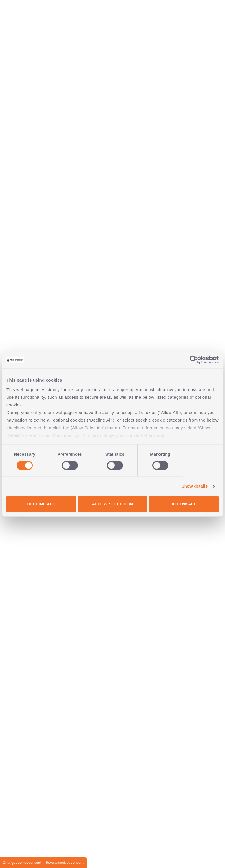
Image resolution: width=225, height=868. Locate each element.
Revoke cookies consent (65, 863)
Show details (195, 486)
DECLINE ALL (41, 504)
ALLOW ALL (184, 504)
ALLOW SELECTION (112, 504)
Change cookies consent (22, 863)
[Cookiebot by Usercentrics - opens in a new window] (194, 360)
